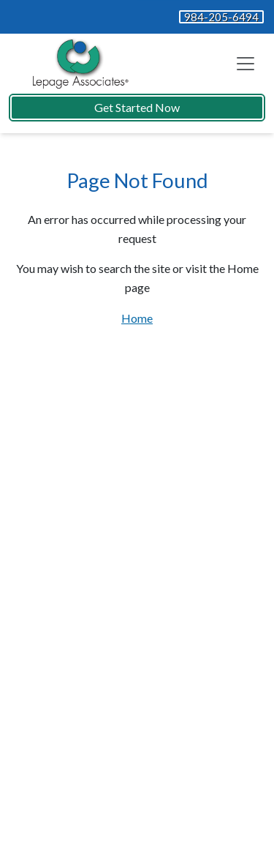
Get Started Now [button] (137, 107)
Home (137, 318)
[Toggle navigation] (246, 64)
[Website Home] (77, 64)
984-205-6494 (221, 17)
